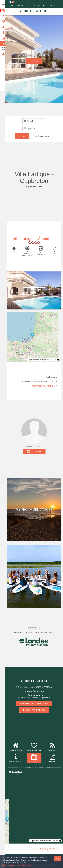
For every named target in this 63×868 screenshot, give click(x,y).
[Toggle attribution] (58, 360)
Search (23, 136)
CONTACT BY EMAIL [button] (35, 710)
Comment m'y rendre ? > (45, 386)
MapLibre (53, 360)
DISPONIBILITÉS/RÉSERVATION (35, 704)
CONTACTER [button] (35, 452)
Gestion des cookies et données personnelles (17, 865)
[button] (42, 136)
